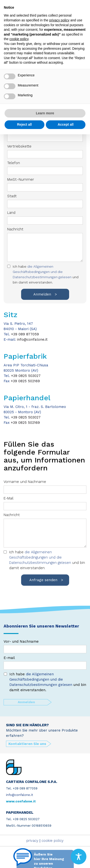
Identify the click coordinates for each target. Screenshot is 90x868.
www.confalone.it (21, 801)
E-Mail (45, 503)
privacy (32, 841)
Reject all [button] (24, 124)
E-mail (45, 663)
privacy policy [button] (59, 20)
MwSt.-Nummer (45, 184)
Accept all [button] (66, 124)
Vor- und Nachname (45, 646)
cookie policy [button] (19, 39)
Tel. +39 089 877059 (22, 788)
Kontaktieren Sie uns (27, 744)
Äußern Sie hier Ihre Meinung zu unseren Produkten (49, 860)
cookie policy (53, 841)
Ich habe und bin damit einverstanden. (47, 560)
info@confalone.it (32, 339)
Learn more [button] (45, 113)
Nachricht (45, 530)
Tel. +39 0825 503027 (23, 819)
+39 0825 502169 (25, 381)
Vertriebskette (45, 151)
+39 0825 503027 (26, 376)
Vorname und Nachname (45, 487)
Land (45, 218)
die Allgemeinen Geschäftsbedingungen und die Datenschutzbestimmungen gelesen (41, 557)
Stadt (45, 201)
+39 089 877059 (25, 334)
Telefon (45, 168)
